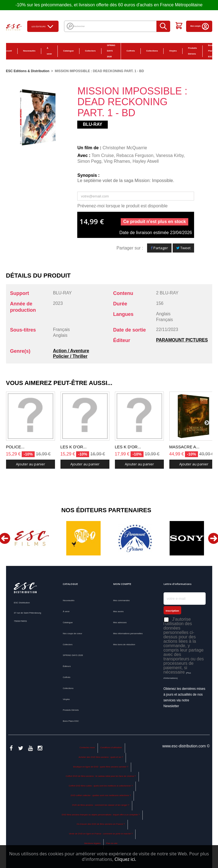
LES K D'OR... (74, 447)
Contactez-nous (87, 748)
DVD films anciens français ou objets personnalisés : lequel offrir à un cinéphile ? (101, 815)
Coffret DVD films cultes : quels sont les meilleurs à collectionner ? (101, 786)
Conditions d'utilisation (111, 748)
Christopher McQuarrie (125, 148)
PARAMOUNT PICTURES (182, 340)
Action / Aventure (71, 351)
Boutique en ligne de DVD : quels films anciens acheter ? (101, 767)
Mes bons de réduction (124, 645)
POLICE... (15, 447)
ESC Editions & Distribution (28, 71)
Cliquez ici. (125, 859)
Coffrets (131, 51)
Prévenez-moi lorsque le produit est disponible (122, 206)
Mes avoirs (118, 611)
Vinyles (173, 51)
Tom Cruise (103, 155)
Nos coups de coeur (72, 634)
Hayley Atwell (146, 161)
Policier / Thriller (70, 356)
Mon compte (200, 26)
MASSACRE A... (184, 447)
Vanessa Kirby (170, 155)
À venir (49, 51)
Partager (159, 248)
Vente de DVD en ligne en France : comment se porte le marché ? (101, 834)
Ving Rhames (117, 161)
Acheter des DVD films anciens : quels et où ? (101, 757)
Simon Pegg (89, 161)
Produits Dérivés (192, 51)
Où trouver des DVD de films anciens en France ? (101, 824)
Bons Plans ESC (71, 721)
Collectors (90, 51)
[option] (32, 538)
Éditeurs (67, 666)
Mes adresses (120, 622)
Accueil (8, 51)
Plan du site (112, 843)
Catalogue (68, 51)
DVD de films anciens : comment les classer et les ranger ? (101, 805)
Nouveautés (29, 51)
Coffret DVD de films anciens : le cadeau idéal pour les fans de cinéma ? (101, 776)
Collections (152, 51)
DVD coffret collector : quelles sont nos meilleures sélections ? (101, 795)
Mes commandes (122, 600)
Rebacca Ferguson (135, 155)
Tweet (183, 248)
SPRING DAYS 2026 (111, 51)
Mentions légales (93, 843)
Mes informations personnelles (128, 634)
